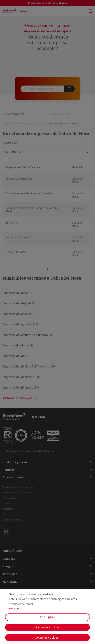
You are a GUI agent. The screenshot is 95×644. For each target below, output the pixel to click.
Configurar (47, 617)
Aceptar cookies (47, 637)
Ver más (14, 608)
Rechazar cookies (47, 627)
